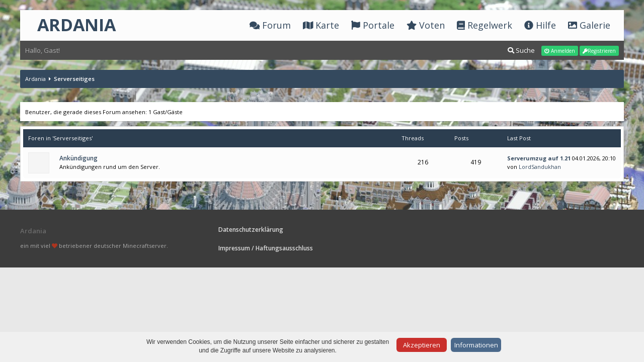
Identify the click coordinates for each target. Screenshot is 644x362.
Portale (373, 25)
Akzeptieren (422, 345)
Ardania (35, 79)
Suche (521, 50)
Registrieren (599, 51)
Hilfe (540, 25)
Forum (270, 25)
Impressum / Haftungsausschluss (266, 248)
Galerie (589, 25)
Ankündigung (78, 158)
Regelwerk (485, 25)
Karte (321, 25)
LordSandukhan (540, 167)
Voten (426, 25)
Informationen (476, 345)
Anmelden (560, 51)
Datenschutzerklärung (251, 230)
